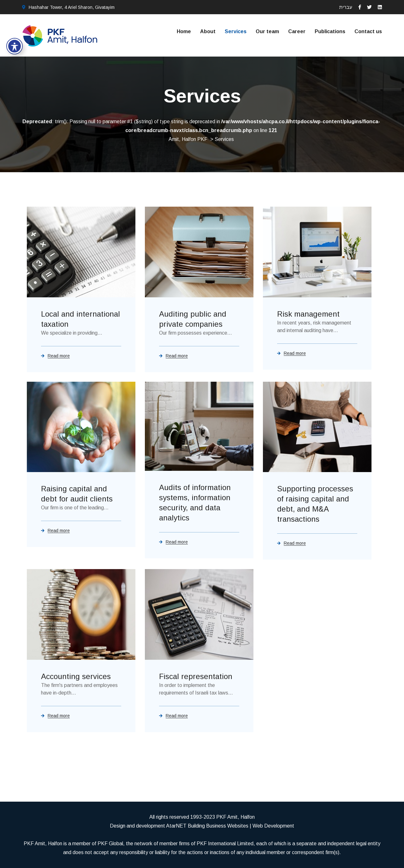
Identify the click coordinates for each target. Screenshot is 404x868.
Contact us (368, 31)
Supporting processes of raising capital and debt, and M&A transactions (315, 504)
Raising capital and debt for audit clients (77, 494)
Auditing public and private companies (193, 319)
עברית (346, 7)
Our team (267, 31)
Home (184, 31)
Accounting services (76, 676)
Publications (330, 31)
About (208, 31)
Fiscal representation (196, 676)
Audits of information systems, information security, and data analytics (195, 503)
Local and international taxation (80, 319)
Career (297, 31)
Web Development (273, 826)
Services (236, 31)
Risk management (308, 314)
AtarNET (176, 826)
